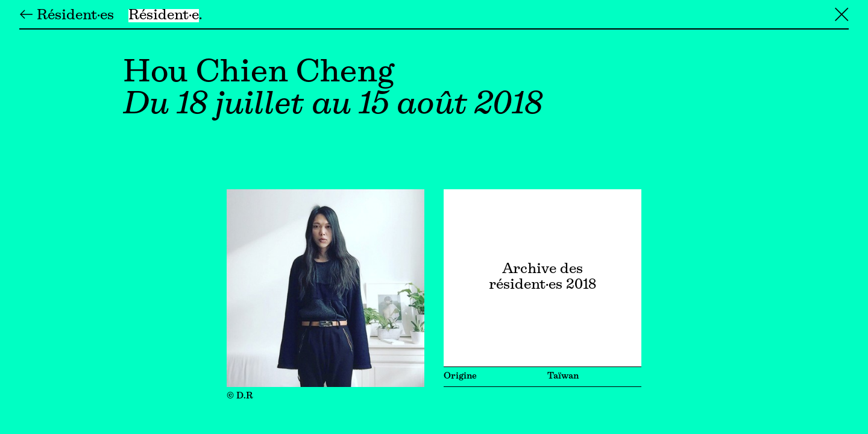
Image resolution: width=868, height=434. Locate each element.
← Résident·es (67, 16)
